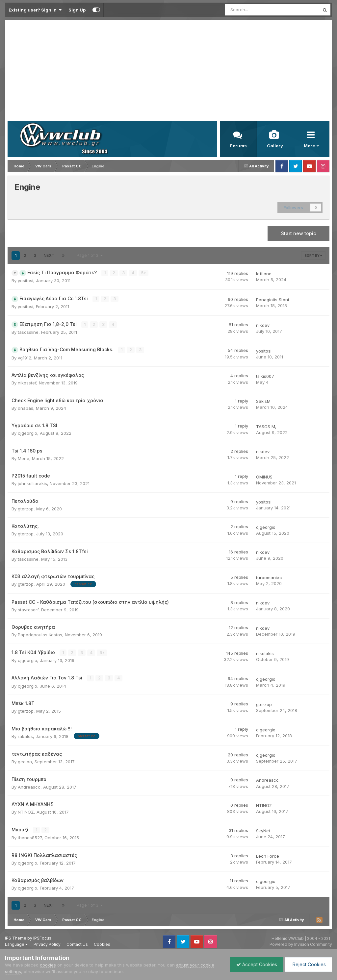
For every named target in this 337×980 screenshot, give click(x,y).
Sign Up (77, 10)
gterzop (26, 508)
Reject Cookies (308, 964)
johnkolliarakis (32, 483)
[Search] (255, 10)
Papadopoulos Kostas (40, 634)
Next (49, 255)
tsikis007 (265, 376)
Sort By (313, 256)
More (310, 146)
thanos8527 (30, 837)
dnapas (26, 408)
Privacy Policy (47, 944)
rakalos (25, 736)
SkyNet (263, 830)
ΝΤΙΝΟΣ (26, 812)
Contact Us (77, 944)
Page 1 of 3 (90, 255)
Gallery (275, 146)
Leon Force (268, 855)
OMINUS (264, 477)
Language (16, 944)
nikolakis (265, 653)
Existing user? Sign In (35, 10)
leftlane (264, 274)
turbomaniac (269, 577)
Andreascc (29, 786)
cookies (48, 965)
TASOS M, (266, 426)
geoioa (25, 761)
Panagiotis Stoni (272, 300)
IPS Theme (16, 937)
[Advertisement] (168, 72)
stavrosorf (28, 609)
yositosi (26, 281)
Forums (238, 146)
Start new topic (298, 233)
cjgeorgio (27, 433)
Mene (24, 458)
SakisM (263, 401)
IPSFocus (42, 937)
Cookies (102, 944)
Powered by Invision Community (301, 944)
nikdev (263, 325)
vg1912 (25, 357)
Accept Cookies (255, 964)
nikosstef (27, 382)
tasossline (28, 332)
